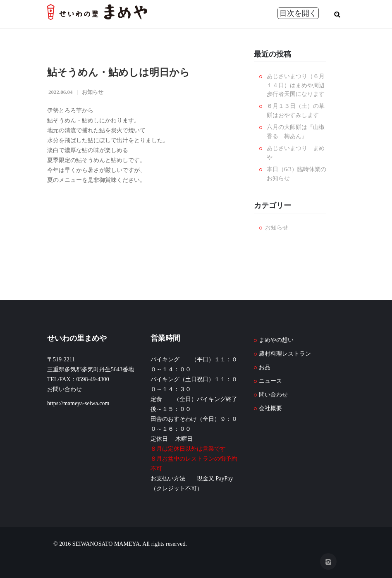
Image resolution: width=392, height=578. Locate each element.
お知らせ (93, 92)
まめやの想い (276, 340)
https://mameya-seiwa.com (78, 403)
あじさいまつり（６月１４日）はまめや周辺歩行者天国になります (296, 85)
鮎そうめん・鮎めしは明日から (118, 72)
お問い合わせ (65, 389)
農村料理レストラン (285, 354)
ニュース (270, 381)
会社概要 (270, 408)
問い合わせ (273, 395)
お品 (265, 367)
